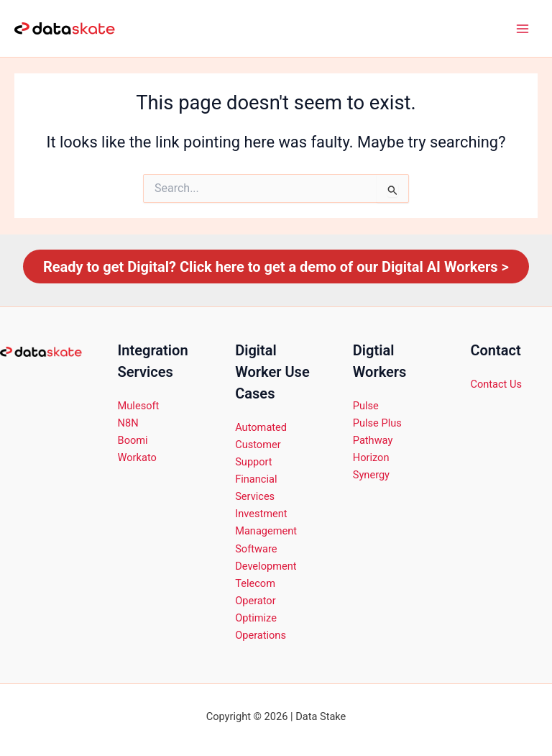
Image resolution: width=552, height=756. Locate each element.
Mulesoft (139, 406)
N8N (128, 423)
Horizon (371, 457)
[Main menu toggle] (523, 29)
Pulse (366, 406)
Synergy (371, 475)
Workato (137, 457)
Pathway (373, 440)
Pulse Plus (377, 423)
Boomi (133, 440)
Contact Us (496, 384)
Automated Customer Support (261, 445)
